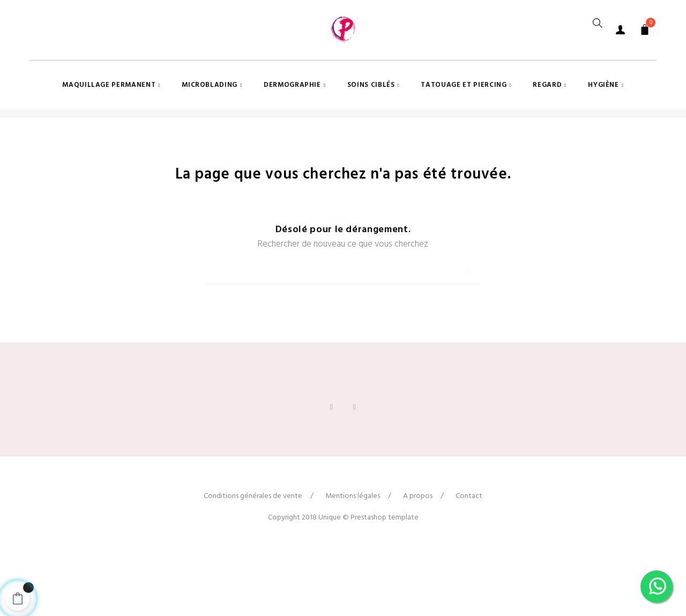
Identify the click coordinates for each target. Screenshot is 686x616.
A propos (418, 559)
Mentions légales (353, 559)
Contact (469, 559)
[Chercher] (343, 332)
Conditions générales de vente (253, 559)
